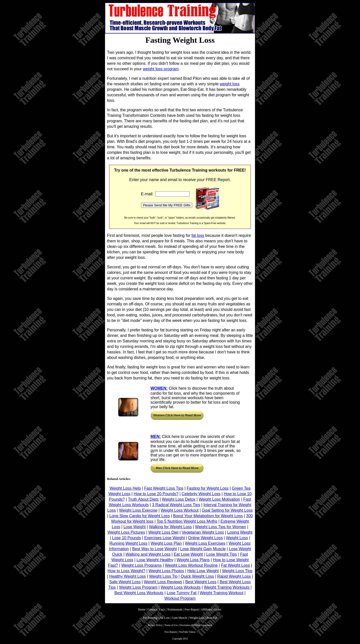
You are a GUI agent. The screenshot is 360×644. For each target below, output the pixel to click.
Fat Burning (150, 618)
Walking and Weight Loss (148, 554)
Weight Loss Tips (237, 571)
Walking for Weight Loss (170, 527)
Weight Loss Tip (163, 576)
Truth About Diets (143, 499)
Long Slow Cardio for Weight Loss (140, 516)
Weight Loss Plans (193, 560)
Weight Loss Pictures (126, 532)
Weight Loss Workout (180, 510)
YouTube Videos (187, 632)
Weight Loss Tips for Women (220, 527)
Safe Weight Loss (125, 582)
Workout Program (180, 598)
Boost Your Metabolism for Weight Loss (208, 516)
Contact (152, 609)
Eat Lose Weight (188, 554)
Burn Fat (212, 618)
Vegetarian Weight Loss (203, 532)
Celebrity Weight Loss (201, 494)
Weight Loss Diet (163, 532)
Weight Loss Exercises (205, 543)
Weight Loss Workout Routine (191, 565)
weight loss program (161, 69)
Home (142, 609)
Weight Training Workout (222, 593)
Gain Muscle (179, 618)
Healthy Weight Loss (127, 576)
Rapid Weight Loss (234, 576)
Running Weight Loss (128, 543)
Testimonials (175, 609)
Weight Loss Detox (179, 499)
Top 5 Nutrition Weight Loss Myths (187, 521)
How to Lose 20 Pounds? (156, 494)
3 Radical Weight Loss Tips (176, 505)
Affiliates (206, 609)
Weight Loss (237, 538)
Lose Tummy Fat (182, 593)
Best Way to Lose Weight (155, 549)
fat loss (198, 235)
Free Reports (171, 632)
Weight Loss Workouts (181, 587)
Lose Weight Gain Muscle (203, 549)
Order (218, 609)
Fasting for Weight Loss (208, 488)
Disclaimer (185, 625)
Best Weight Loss (201, 582)
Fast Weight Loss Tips (164, 488)
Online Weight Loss (205, 538)
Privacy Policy (155, 625)
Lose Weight (135, 527)
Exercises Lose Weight (164, 538)
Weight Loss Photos (166, 571)
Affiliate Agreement (202, 625)
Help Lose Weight (203, 571)
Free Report (192, 609)
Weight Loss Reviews (163, 582)
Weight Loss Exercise (138, 510)
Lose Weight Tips (221, 554)
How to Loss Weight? (126, 571)
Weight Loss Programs (141, 565)
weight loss (230, 84)
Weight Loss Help (125, 488)
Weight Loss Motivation (219, 499)
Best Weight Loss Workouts (139, 593)
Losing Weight (240, 532)
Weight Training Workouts (227, 587)
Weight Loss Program (138, 587)
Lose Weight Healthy (155, 560)
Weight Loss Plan (166, 543)
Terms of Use (171, 625)
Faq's (162, 609)
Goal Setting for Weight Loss (227, 510)
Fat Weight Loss (235, 565)
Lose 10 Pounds (126, 538)
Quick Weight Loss (197, 576)
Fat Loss (165, 618)
